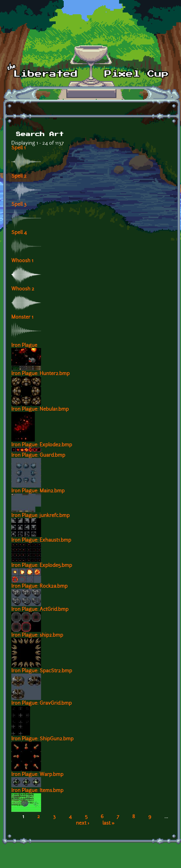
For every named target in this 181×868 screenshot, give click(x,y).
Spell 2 (19, 176)
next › (83, 823)
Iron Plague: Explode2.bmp (42, 445)
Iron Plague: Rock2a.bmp (39, 586)
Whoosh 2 (23, 289)
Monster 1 (22, 317)
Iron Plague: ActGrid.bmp (40, 610)
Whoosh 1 (22, 261)
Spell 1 (18, 148)
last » (109, 823)
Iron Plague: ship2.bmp (37, 635)
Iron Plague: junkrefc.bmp (40, 516)
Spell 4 (19, 233)
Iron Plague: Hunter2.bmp (40, 374)
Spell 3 (19, 205)
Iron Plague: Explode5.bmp (42, 566)
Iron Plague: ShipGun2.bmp (42, 739)
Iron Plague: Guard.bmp (38, 456)
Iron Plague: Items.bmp (37, 791)
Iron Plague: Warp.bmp (37, 775)
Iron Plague (24, 346)
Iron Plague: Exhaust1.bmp (41, 540)
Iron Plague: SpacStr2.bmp (42, 671)
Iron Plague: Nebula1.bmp (40, 410)
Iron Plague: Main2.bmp (38, 491)
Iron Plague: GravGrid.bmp (42, 703)
